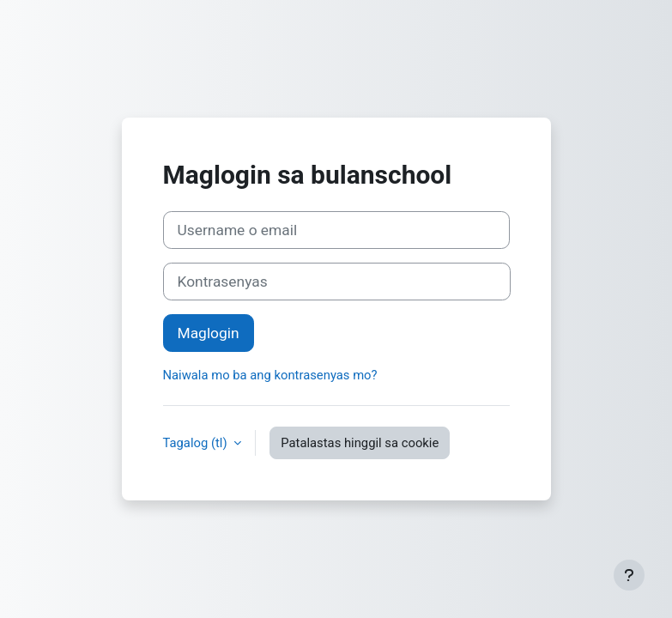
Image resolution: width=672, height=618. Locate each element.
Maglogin (209, 333)
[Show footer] (629, 575)
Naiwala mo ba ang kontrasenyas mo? (270, 375)
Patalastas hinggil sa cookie (360, 443)
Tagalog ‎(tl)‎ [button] (197, 443)
